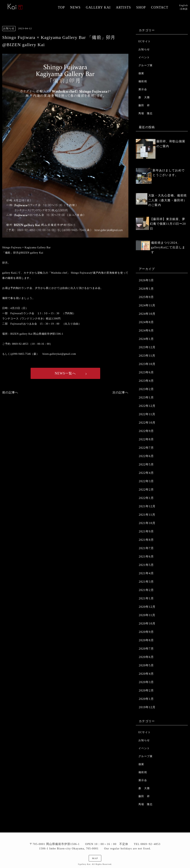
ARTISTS (123, 7)
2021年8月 (146, 540)
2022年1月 (146, 498)
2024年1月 (146, 339)
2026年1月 (146, 289)
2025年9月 (146, 297)
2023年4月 (146, 381)
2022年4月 (146, 473)
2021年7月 (146, 548)
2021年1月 (146, 598)
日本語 (184, 9)
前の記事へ (10, 392)
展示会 (143, 89)
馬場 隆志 (145, 113)
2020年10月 (147, 623)
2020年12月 (147, 607)
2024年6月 (146, 330)
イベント (144, 57)
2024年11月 (147, 305)
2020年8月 (146, 640)
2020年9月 (146, 632)
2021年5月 (146, 565)
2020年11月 (147, 615)
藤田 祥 (144, 105)
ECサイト (145, 41)
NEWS (75, 7)
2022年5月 (146, 464)
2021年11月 (147, 515)
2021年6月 (146, 556)
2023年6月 (146, 372)
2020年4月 (146, 674)
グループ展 (145, 65)
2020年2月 (146, 690)
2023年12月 (147, 347)
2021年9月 (146, 531)
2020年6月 (146, 657)
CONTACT (160, 7)
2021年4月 (146, 573)
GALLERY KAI (98, 7)
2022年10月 (147, 423)
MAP (95, 858)
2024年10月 (147, 314)
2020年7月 (146, 649)
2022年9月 (146, 431)
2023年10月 (147, 364)
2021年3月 (146, 582)
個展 (141, 73)
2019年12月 (147, 707)
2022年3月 (146, 481)
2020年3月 (146, 682)
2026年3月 (146, 280)
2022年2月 (146, 490)
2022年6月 (146, 456)
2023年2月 (146, 389)
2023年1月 (146, 397)
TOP (61, 7)
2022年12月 (147, 406)
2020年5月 (146, 665)
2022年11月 (147, 414)
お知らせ (144, 49)
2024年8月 (146, 322)
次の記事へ (120, 392)
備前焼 (143, 81)
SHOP (141, 7)
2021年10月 (147, 523)
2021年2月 (146, 590)
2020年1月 (146, 699)
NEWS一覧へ (65, 373)
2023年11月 (147, 356)
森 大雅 (144, 97)
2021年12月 (147, 506)
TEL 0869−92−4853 (147, 844)
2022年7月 (146, 448)
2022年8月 (146, 439)
